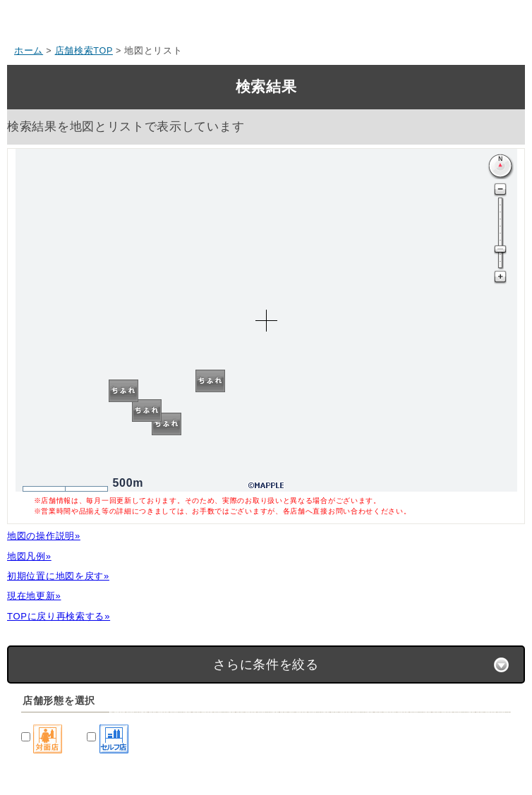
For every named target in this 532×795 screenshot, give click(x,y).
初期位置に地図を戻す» (58, 576)
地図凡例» (29, 556)
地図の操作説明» (44, 536)
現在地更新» (34, 596)
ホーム (29, 51)
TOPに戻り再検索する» (59, 616)
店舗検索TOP (84, 51)
